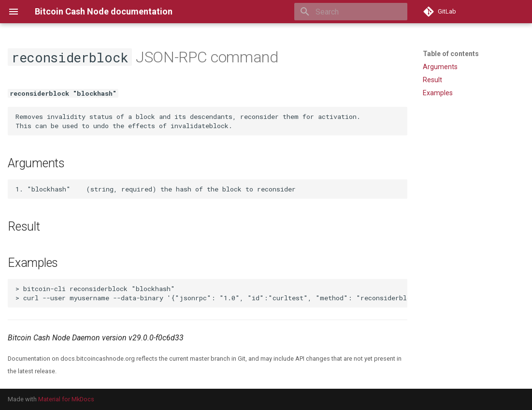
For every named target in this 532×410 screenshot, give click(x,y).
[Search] (351, 12)
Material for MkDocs (66, 399)
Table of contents (451, 54)
